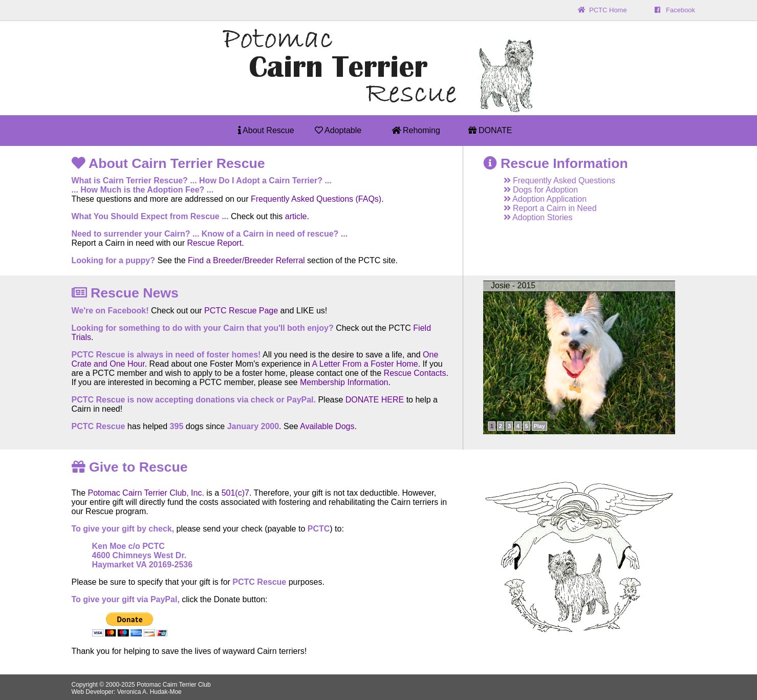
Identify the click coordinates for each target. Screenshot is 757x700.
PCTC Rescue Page (241, 311)
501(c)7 (235, 493)
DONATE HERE (375, 400)
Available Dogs (327, 426)
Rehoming (416, 130)
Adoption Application (540, 199)
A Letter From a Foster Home (365, 364)
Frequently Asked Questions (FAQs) (316, 199)
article (296, 216)
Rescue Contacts (415, 373)
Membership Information (344, 382)
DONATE (490, 130)
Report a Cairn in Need (545, 208)
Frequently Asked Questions (555, 181)
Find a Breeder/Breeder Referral (246, 260)
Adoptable (338, 130)
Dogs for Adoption (536, 190)
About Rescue (266, 130)
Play (539, 426)
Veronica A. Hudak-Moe (149, 692)
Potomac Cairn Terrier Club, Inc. (146, 493)
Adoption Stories (533, 217)
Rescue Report (214, 243)
